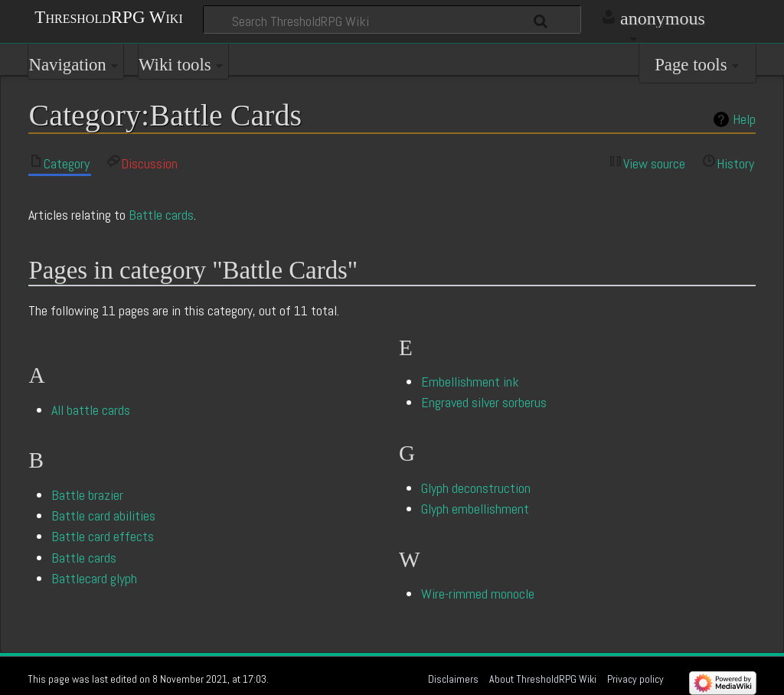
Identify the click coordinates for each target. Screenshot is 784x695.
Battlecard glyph (94, 578)
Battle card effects (103, 536)
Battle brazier (87, 495)
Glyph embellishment (475, 509)
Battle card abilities (103, 516)
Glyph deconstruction (476, 488)
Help (744, 119)
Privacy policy (635, 679)
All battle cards (91, 410)
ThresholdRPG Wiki (108, 16)
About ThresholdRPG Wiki (543, 679)
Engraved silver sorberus (484, 402)
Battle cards (161, 215)
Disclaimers (453, 679)
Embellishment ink (470, 382)
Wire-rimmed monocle (478, 594)
